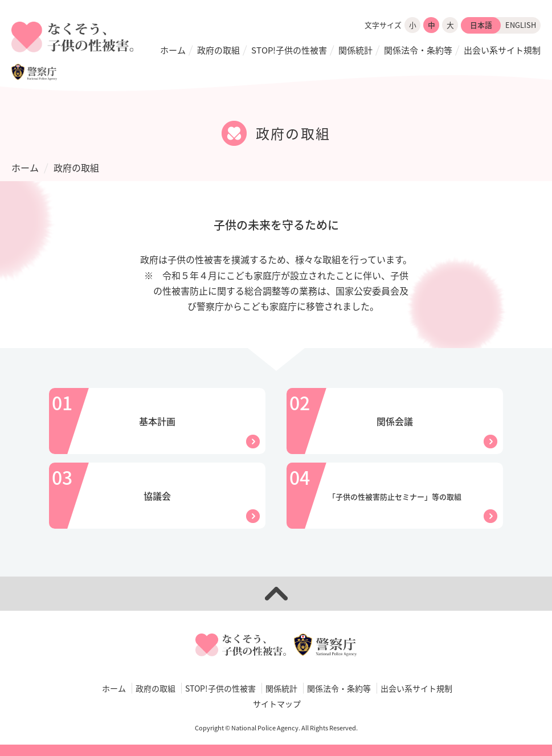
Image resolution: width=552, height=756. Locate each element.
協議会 (157, 496)
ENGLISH (521, 25)
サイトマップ (277, 704)
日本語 (481, 25)
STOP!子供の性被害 (289, 50)
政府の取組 (218, 50)
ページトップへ (276, 594)
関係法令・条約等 (418, 50)
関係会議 (395, 421)
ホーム (173, 50)
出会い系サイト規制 (502, 50)
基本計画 (157, 421)
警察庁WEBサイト (34, 72)
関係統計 (355, 50)
